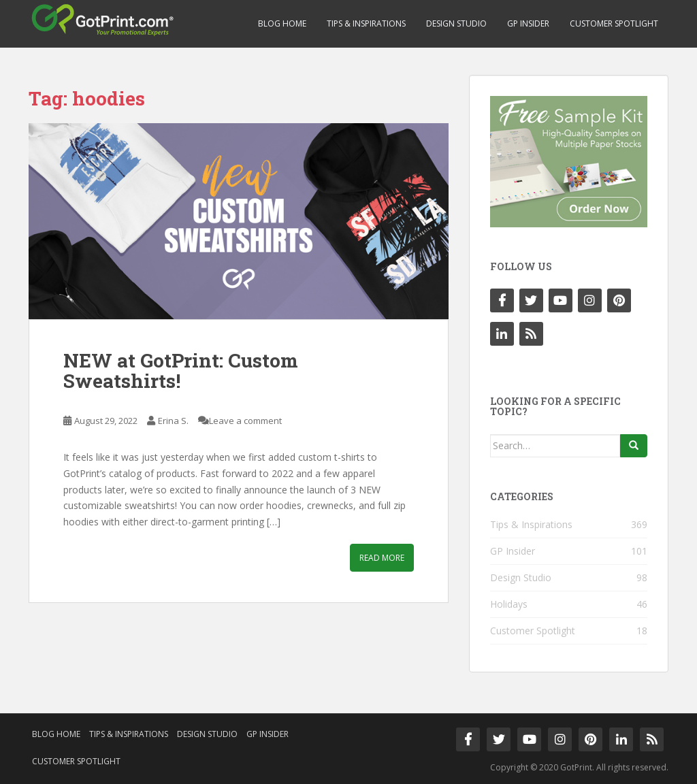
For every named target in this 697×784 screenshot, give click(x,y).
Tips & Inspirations (366, 23)
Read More (382, 558)
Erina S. (173, 421)
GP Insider (528, 23)
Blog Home (282, 23)
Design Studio (456, 23)
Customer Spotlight (614, 23)
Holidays (509, 604)
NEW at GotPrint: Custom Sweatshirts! (181, 371)
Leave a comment (245, 421)
